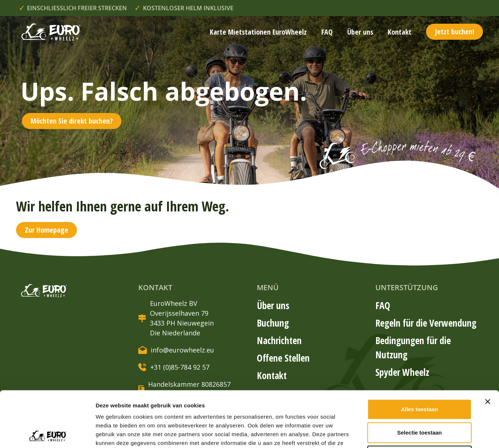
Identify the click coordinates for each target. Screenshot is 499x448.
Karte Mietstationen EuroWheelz (258, 32)
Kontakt (400, 32)
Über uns (360, 32)
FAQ (327, 32)
